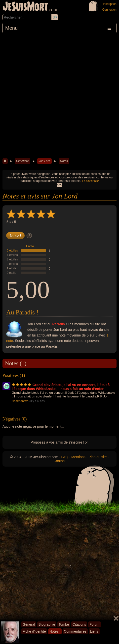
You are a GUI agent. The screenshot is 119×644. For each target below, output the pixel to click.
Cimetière (22, 161)
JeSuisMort (25, 7)
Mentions (78, 457)
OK (59, 185)
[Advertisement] (59, 95)
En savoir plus (91, 181)
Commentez (20, 401)
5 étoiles (12, 251)
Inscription (110, 4)
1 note (30, 246)
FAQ (65, 457)
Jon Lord (44, 161)
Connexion (109, 10)
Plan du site (98, 457)
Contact (59, 461)
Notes (64, 161)
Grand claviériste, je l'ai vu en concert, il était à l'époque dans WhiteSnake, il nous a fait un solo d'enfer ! (61, 387)
